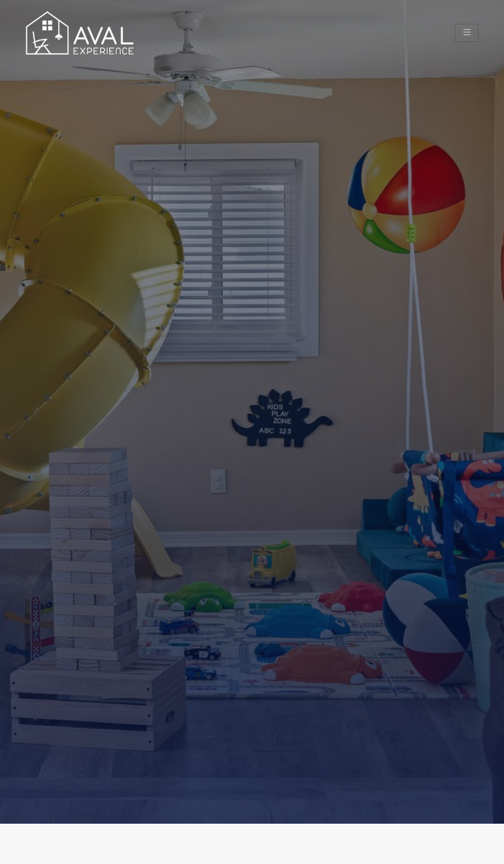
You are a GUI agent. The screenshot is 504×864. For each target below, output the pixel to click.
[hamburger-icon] (467, 33)
